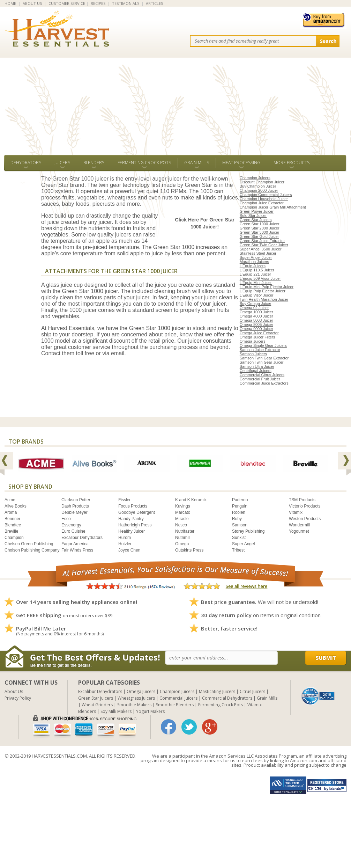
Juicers (62, 163)
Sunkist (239, 538)
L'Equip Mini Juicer (256, 283)
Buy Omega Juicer (255, 304)
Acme (10, 500)
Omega (182, 544)
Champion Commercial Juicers (266, 195)
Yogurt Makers (150, 711)
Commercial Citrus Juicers (262, 375)
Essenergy (71, 525)
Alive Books (16, 506)
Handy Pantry (131, 519)
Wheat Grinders (97, 705)
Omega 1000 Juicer (256, 312)
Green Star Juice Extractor (262, 241)
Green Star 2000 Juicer (260, 228)
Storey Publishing (248, 531)
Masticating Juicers (217, 691)
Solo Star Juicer (253, 216)
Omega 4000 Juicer (256, 316)
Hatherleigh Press (135, 525)
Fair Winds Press (77, 550)
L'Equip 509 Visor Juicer (260, 278)
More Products (292, 163)
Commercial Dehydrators (227, 698)
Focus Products (133, 506)
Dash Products (75, 506)
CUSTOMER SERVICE (67, 3)
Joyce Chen (129, 550)
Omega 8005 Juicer (256, 324)
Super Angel (243, 544)
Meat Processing (241, 163)
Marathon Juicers (254, 262)
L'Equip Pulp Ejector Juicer (263, 291)
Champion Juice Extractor (262, 203)
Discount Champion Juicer (262, 182)
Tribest (238, 550)
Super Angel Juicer (256, 257)
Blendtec (13, 525)
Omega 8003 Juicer (256, 320)
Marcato (183, 512)
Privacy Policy (18, 698)
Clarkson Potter (76, 500)
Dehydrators (26, 163)
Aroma (11, 512)
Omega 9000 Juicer (256, 329)
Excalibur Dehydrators (82, 538)
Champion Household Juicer (264, 199)
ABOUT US (32, 3)
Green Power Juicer (257, 211)
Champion (14, 538)
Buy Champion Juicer (258, 186)
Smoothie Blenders (175, 705)
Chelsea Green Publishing (29, 544)
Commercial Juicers (178, 698)
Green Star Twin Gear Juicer (264, 245)
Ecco (66, 519)
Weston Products (305, 519)
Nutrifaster (185, 531)
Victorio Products (305, 506)
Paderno (240, 500)
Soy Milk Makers (116, 711)
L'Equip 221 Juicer (255, 274)
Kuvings (183, 506)
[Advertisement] (175, 103)
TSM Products (302, 500)
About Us (14, 691)
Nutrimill (183, 538)
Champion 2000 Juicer (259, 190)
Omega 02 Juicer (254, 308)
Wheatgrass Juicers (136, 698)
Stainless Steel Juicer (258, 253)
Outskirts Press (189, 550)
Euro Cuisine (73, 531)
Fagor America (75, 544)
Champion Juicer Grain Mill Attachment (273, 207)
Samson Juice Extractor (260, 350)
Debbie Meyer (74, 512)
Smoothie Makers (134, 705)
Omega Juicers (253, 341)
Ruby (237, 519)
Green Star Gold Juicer (259, 236)
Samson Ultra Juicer (257, 366)
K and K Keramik (191, 500)
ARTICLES (154, 3)
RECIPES (98, 3)
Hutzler (125, 544)
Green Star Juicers (256, 220)
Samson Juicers (253, 354)
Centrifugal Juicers (256, 371)
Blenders (94, 163)
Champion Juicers (255, 178)
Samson (240, 525)
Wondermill (299, 525)
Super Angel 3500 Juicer (261, 249)
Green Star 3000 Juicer (260, 232)
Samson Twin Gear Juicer (262, 362)
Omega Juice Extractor (259, 333)
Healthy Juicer (132, 531)
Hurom (125, 538)
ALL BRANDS (23, 178)
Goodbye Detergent (137, 512)
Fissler (124, 500)
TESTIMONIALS (126, 3)
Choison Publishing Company (32, 550)
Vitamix (296, 512)
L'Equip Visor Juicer (257, 295)
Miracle (182, 519)
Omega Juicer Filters (257, 337)
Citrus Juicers (252, 691)
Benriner (12, 519)
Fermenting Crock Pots (144, 163)
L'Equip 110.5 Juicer (257, 270)
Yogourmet (299, 531)
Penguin (240, 506)
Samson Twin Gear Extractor (264, 358)
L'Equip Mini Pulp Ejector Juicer (267, 287)
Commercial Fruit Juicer (260, 379)
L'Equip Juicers (253, 266)
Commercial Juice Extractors (264, 383)
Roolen (239, 512)
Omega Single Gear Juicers (263, 345)
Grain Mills (197, 163)
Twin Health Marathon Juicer (264, 299)
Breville (11, 531)
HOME (10, 3)
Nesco (181, 525)
